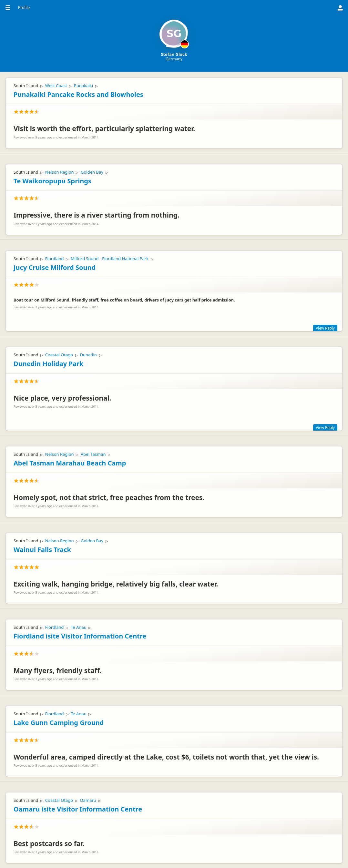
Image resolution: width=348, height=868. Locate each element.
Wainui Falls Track (42, 550)
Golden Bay (92, 172)
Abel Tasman (93, 454)
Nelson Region (60, 172)
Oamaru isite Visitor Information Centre (78, 809)
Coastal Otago (59, 355)
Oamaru (88, 800)
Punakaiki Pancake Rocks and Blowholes (78, 94)
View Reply (325, 328)
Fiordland (55, 259)
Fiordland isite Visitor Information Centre (80, 636)
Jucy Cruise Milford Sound (55, 267)
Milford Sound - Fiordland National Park (110, 259)
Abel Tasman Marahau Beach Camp (70, 463)
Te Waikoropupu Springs (52, 181)
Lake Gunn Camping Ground (59, 723)
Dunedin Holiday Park (48, 364)
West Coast (56, 86)
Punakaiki (83, 86)
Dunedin (88, 355)
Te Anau (79, 627)
